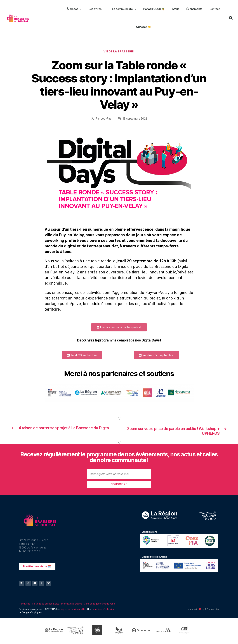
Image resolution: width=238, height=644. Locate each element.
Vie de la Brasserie (119, 52)
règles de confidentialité (73, 611)
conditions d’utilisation (103, 611)
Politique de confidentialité (46, 605)
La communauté (124, 9)
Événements (194, 9)
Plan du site (24, 605)
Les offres (97, 9)
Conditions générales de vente (100, 605)
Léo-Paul (106, 119)
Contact (215, 9)
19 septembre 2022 (135, 119)
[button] (119, 328)
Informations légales (72, 605)
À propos (74, 9)
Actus (176, 9)
